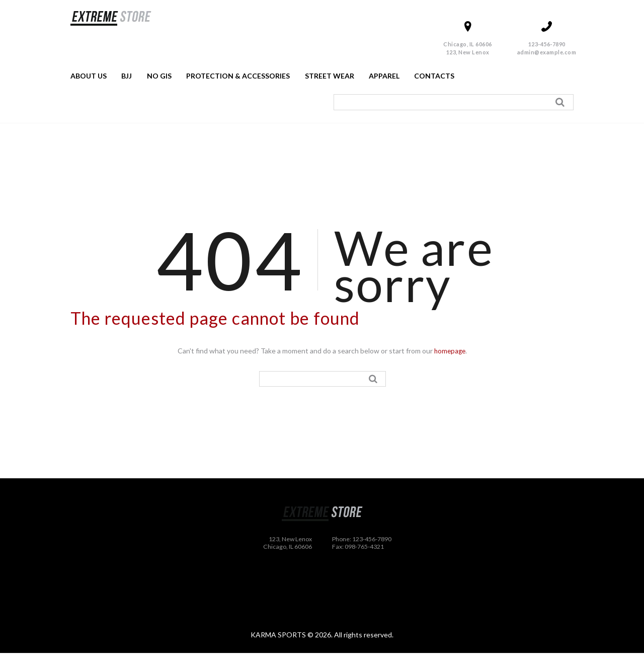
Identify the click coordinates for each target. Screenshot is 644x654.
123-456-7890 (547, 44)
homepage (450, 351)
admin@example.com (547, 52)
